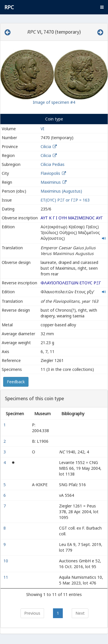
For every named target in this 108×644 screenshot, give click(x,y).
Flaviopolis (50, 173)
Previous (32, 613)
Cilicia (46, 146)
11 (6, 577)
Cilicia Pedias (53, 164)
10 (6, 561)
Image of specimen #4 (54, 102)
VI (42, 129)
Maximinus (51, 182)
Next (80, 613)
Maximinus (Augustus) (61, 191)
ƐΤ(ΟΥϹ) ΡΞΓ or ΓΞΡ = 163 (65, 200)
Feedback (16, 382)
